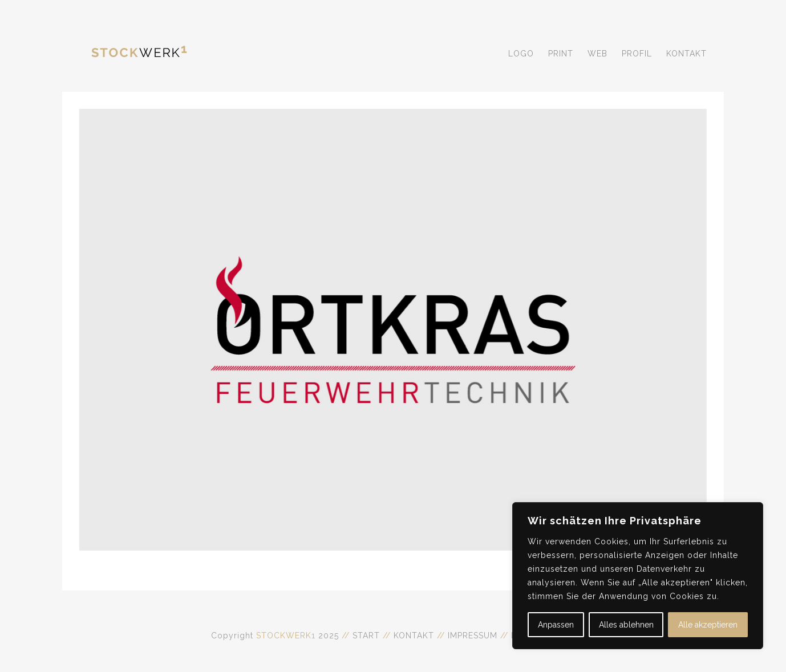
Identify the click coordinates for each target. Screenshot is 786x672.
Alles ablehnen (626, 625)
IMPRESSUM (474, 636)
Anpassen (556, 625)
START (366, 636)
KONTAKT (414, 636)
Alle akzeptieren (708, 625)
